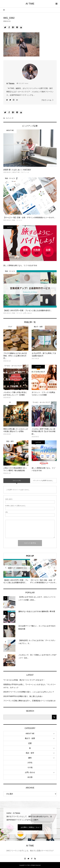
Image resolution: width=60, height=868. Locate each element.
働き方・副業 (30, 738)
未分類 (30, 777)
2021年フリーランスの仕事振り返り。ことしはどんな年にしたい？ (29, 692)
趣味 (30, 758)
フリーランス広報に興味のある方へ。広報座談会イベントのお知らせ (29, 701)
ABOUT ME (30, 733)
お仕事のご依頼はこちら (30, 827)
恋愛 (30, 743)
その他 (30, 767)
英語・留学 (30, 753)
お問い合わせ (30, 772)
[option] (17, 571)
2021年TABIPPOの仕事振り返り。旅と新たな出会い (23, 696)
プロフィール (46, 100)
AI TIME (30, 4)
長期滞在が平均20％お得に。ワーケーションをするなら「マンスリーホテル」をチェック (30, 686)
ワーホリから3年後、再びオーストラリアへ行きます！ (24, 680)
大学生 (30, 763)
